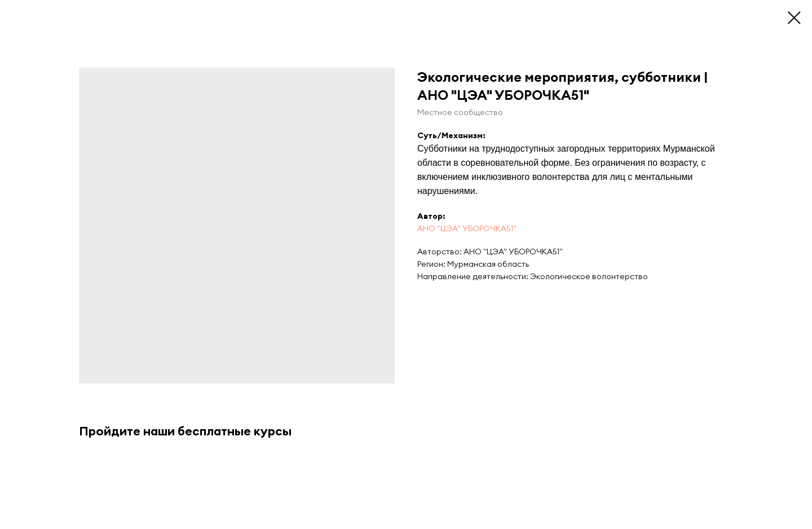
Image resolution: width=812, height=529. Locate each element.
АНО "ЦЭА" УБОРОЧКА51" (467, 228)
